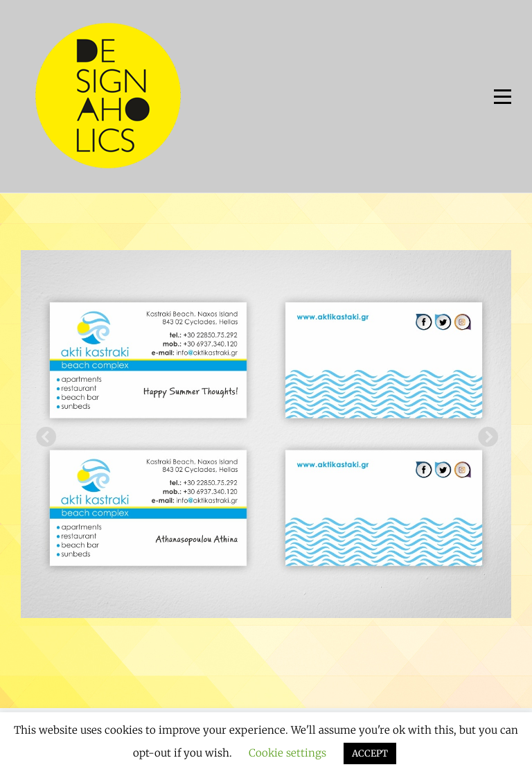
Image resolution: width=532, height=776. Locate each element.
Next (484, 434)
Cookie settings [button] (287, 753)
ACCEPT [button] (370, 753)
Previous (42, 434)
